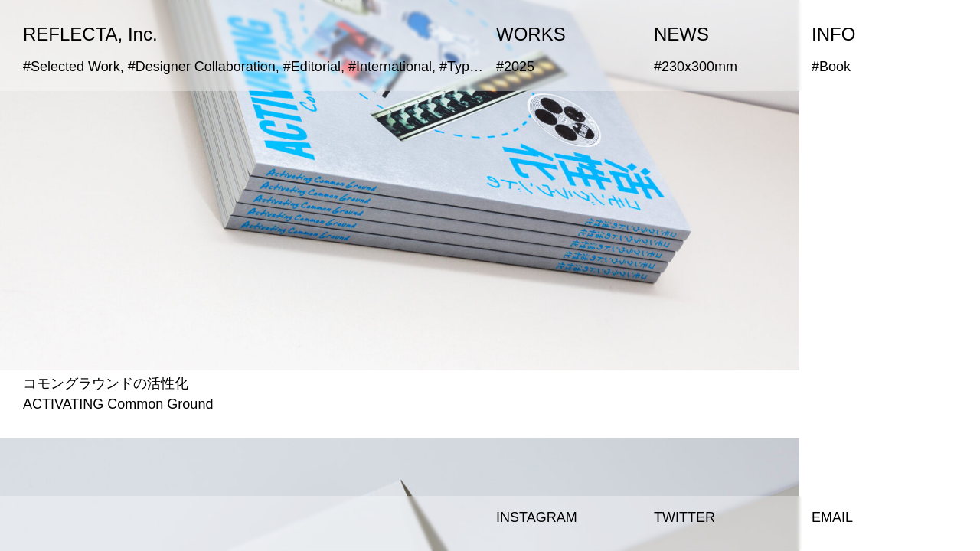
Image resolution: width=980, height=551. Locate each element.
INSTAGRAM (537, 517)
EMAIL (832, 517)
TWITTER (684, 517)
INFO (833, 34)
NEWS (681, 34)
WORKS (531, 34)
